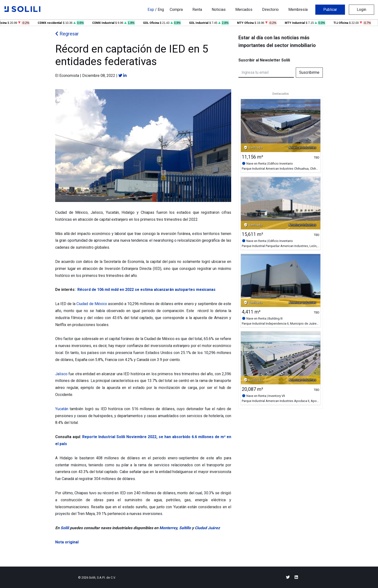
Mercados (244, 10)
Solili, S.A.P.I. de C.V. (102, 578)
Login (361, 10)
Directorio (270, 10)
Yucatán (62, 409)
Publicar (330, 10)
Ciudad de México (92, 304)
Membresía (298, 10)
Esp (151, 10)
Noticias (219, 10)
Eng (161, 10)
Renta (197, 10)
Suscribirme (309, 72)
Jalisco (61, 374)
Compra (176, 10)
